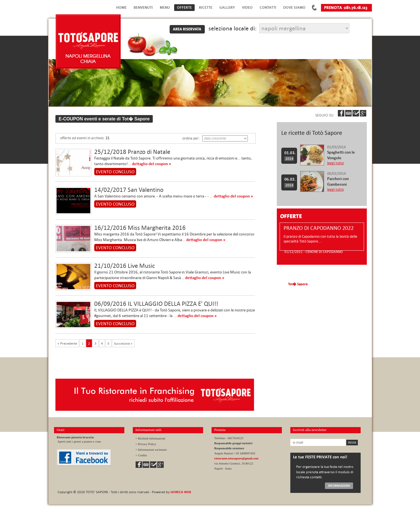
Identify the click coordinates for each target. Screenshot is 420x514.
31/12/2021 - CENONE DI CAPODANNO (314, 252)
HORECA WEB (181, 492)
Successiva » (123, 343)
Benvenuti (143, 7)
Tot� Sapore (298, 284)
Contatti (268, 7)
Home (121, 7)
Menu (165, 7)
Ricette (206, 7)
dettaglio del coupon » (151, 164)
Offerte (184, 7)
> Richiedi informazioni (151, 438)
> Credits (141, 455)
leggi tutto (335, 163)
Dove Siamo (294, 7)
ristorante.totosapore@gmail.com (236, 458)
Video (247, 7)
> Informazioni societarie (151, 450)
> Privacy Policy (146, 444)
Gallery (227, 7)
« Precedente (67, 343)
